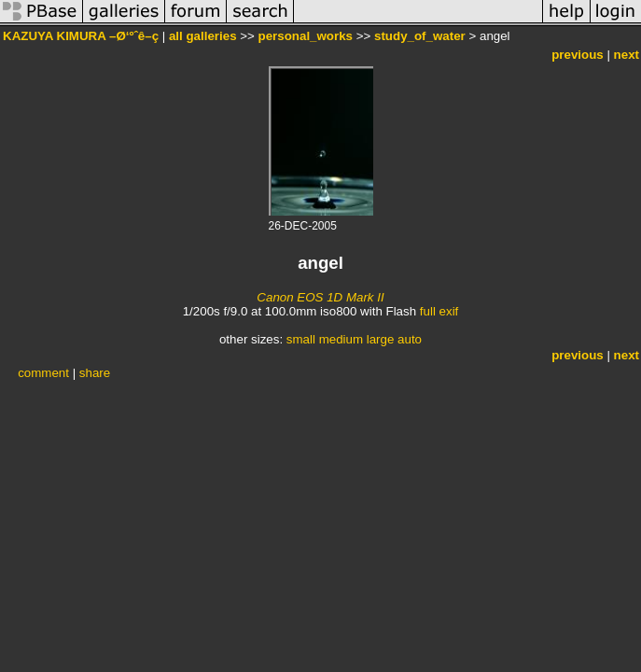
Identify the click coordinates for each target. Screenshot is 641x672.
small (301, 339)
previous (578, 55)
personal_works (306, 36)
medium (341, 339)
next (627, 55)
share (95, 373)
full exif (439, 311)
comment (43, 373)
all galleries (203, 36)
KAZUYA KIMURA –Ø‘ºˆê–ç (81, 36)
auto (410, 339)
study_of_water (420, 36)
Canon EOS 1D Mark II (320, 297)
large (381, 339)
